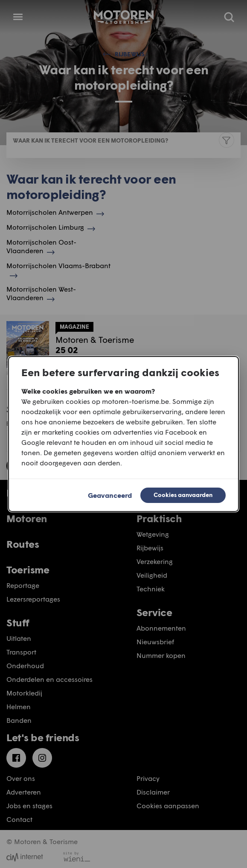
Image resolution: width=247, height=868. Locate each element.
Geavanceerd (110, 495)
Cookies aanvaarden (183, 495)
